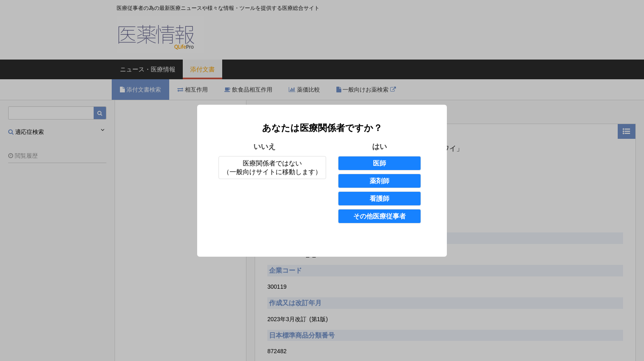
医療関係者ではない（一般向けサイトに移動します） (272, 168)
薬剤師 (379, 181)
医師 (379, 163)
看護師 (379, 199)
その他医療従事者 (379, 216)
